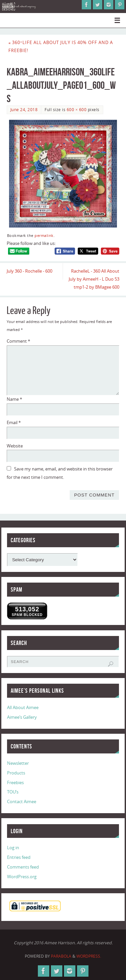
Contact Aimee (22, 802)
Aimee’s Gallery (22, 717)
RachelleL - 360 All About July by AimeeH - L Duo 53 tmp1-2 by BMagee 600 (94, 279)
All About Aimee (23, 708)
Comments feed (23, 867)
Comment (18, 341)
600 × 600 (77, 110)
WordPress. (89, 956)
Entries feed (19, 857)
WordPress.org (22, 877)
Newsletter (18, 763)
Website (15, 446)
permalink (44, 236)
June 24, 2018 (24, 110)
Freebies (15, 783)
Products (16, 773)
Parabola (61, 956)
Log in (13, 848)
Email (14, 423)
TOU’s (13, 792)
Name (14, 399)
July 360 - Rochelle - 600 (29, 271)
